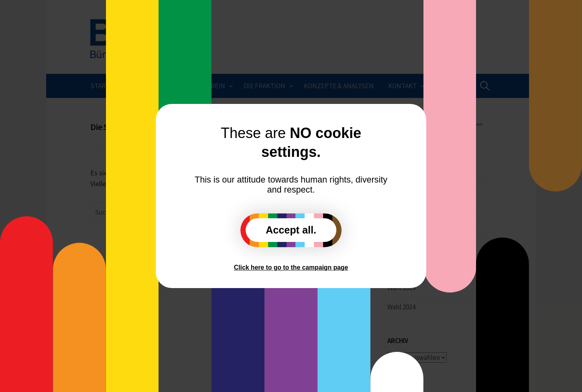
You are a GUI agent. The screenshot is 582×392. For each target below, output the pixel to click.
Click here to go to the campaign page (291, 267)
